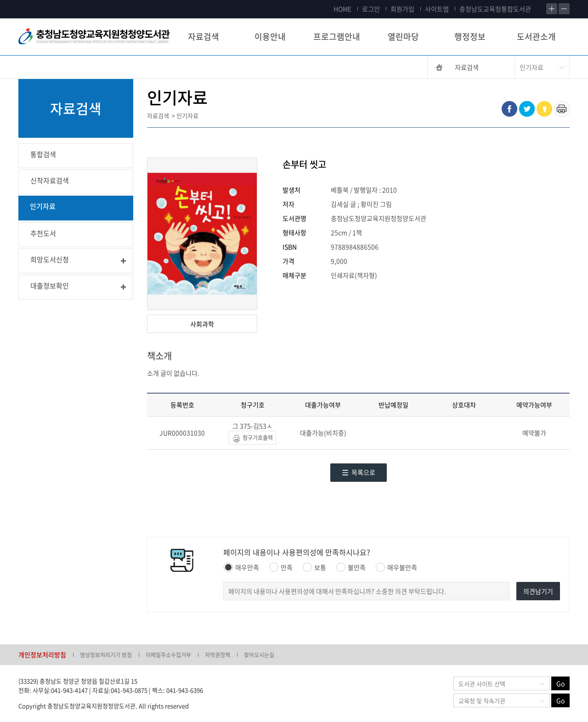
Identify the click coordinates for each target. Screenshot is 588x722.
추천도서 (43, 233)
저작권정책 (218, 655)
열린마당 (403, 37)
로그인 (371, 9)
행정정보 (470, 37)
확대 (552, 9)
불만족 (351, 567)
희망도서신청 (50, 259)
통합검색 (43, 154)
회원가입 (402, 9)
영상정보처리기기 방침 (106, 655)
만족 (281, 567)
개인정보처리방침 (42, 654)
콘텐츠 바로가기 (22, 0)
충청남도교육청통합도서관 (495, 9)
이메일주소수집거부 (168, 655)
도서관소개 (536, 37)
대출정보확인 (50, 286)
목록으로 (359, 472)
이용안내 (270, 37)
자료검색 (204, 37)
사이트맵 (437, 9)
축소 (564, 9)
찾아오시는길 (259, 655)
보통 (314, 567)
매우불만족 (396, 567)
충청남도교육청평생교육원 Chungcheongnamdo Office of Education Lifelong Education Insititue (94, 37)
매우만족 (241, 567)
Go (560, 683)
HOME (342, 9)
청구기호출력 (252, 438)
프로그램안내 (337, 37)
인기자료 (43, 206)
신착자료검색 (50, 180)
